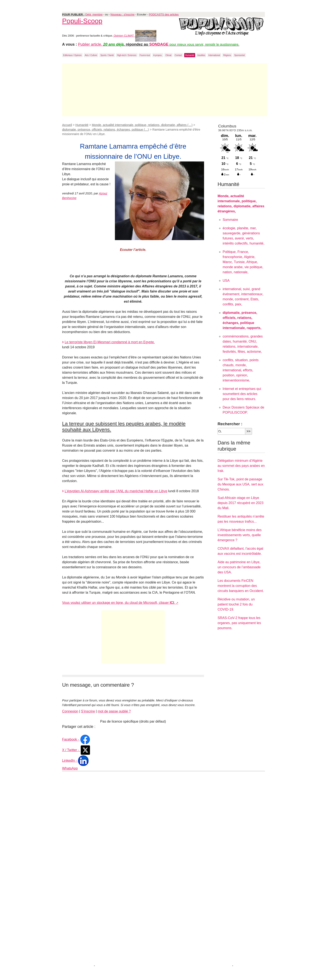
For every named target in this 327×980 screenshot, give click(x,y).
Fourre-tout (145, 55)
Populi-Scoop (82, 21)
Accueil (67, 125)
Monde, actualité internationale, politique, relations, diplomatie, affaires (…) (142, 125)
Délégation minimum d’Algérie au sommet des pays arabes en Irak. (241, 466)
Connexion (70, 711)
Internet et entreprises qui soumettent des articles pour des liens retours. (242, 394)
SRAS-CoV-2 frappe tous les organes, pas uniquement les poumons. (239, 623)
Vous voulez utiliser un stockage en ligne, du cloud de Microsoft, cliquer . (119, 603)
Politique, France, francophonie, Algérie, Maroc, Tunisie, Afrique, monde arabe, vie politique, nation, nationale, (243, 262)
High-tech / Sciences (127, 55)
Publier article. (91, 44)
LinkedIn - (75, 761)
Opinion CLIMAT (135, 36)
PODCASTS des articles (164, 14)
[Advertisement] (165, 90)
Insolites (201, 55)
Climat (168, 55)
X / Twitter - (76, 750)
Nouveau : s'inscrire (123, 14)
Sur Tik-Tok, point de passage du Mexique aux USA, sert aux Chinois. (240, 484)
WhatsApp (70, 768)
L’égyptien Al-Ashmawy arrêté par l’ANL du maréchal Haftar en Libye (116, 491)
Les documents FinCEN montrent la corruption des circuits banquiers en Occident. (241, 586)
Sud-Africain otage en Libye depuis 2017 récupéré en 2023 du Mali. (240, 503)
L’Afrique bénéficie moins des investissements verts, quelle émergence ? (240, 535)
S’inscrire (88, 711)
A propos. (158, 55)
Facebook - (76, 739)
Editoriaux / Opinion (72, 55)
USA (226, 281)
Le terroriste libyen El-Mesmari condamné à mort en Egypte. (110, 342)
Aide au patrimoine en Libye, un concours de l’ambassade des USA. (239, 567)
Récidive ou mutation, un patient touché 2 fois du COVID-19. (236, 604)
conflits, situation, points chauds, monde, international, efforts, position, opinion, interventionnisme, (241, 370)
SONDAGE (159, 44)
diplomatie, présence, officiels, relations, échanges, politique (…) (106, 130)
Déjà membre (94, 14)
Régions (227, 55)
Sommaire (230, 220)
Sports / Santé (107, 55)
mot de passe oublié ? (114, 711)
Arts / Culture (91, 55)
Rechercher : (230, 424)
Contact (178, 55)
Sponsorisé (240, 55)
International (214, 55)
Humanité (190, 55)
